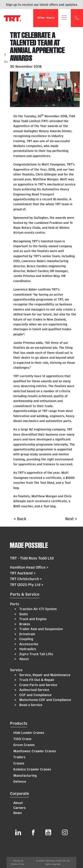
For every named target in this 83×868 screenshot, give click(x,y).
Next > (71, 519)
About (24, 659)
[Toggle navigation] (64, 18)
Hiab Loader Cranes (29, 733)
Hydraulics (27, 649)
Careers (19, 808)
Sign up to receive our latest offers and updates (42, 5)
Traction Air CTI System (38, 609)
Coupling (26, 639)
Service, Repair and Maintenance (44, 675)
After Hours (46, 18)
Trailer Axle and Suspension (41, 629)
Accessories (28, 644)
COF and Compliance (35, 695)
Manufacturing (25, 775)
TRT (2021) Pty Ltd (27, 585)
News (18, 813)
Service (16, 670)
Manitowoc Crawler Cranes (35, 751)
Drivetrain (27, 634)
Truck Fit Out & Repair (36, 680)
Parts (14, 604)
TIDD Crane (22, 739)
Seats (23, 614)
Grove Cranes (24, 745)
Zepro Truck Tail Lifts (36, 654)
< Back (20, 519)
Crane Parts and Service (38, 685)
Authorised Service (34, 690)
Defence (20, 781)
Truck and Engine (32, 619)
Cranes (19, 763)
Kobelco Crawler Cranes (32, 769)
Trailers (19, 757)
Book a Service (30, 705)
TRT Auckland (23, 573)
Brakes (24, 624)
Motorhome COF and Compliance (45, 700)
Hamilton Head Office (29, 567)
